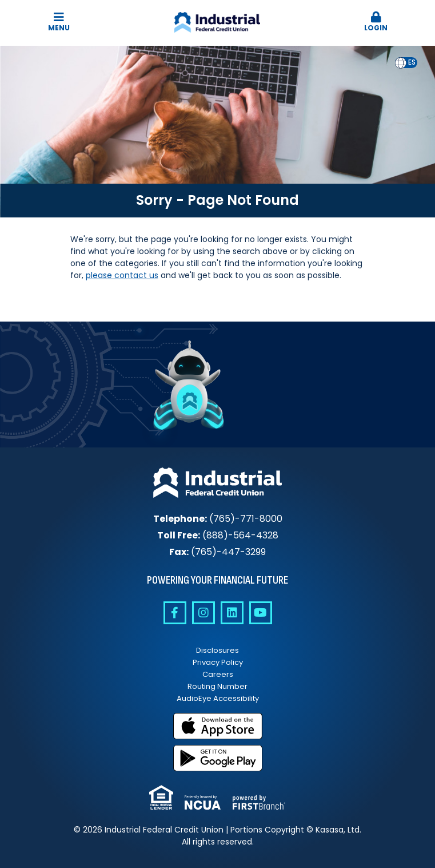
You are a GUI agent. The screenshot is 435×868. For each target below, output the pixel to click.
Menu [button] (59, 22)
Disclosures (217, 650)
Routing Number (217, 686)
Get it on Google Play (218, 758)
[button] (376, 22)
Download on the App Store (218, 726)
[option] (412, 63)
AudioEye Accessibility (218, 698)
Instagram (203, 613)
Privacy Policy (218, 662)
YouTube (261, 613)
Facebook (175, 613)
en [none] (401, 62)
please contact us (122, 275)
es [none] (412, 62)
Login (376, 22)
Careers (218, 674)
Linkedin (232, 613)
